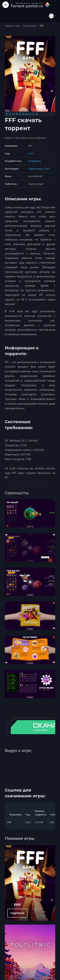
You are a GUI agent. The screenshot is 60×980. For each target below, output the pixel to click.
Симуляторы (30, 26)
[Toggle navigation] (6, 5)
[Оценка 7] (27, 114)
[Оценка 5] (20, 114)
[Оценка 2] (10, 114)
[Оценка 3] (14, 114)
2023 (31, 153)
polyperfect (35, 161)
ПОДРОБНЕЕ (17, 913)
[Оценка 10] (37, 114)
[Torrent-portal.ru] (31, 5)
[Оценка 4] (17, 114)
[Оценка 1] (7, 114)
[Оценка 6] (24, 114)
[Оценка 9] (34, 114)
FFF (17, 905)
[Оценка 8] (30, 114)
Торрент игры (12, 26)
